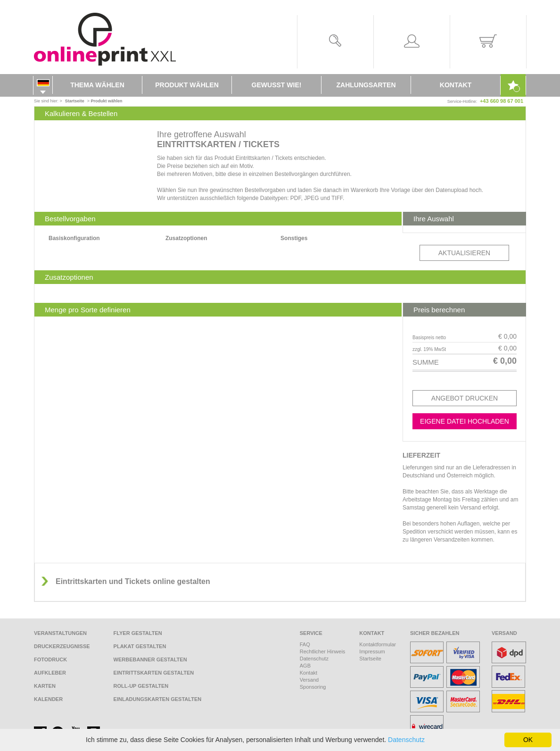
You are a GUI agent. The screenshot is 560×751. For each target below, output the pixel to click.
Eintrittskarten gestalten (154, 673)
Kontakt (456, 85)
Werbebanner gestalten (150, 659)
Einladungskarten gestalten (158, 699)
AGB (305, 666)
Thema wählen (97, 85)
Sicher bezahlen (435, 633)
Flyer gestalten (138, 633)
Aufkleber (50, 673)
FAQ (305, 644)
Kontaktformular (378, 644)
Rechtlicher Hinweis (323, 651)
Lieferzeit (421, 455)
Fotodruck (50, 659)
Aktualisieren (464, 253)
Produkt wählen (187, 85)
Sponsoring (313, 687)
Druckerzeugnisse (62, 646)
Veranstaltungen (60, 633)
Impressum (372, 651)
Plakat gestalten (140, 646)
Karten (45, 686)
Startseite (370, 659)
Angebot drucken (465, 398)
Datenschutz (314, 659)
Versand (309, 680)
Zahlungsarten (366, 85)
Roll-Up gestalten (141, 686)
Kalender (48, 699)
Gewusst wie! (277, 85)
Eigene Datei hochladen (465, 421)
